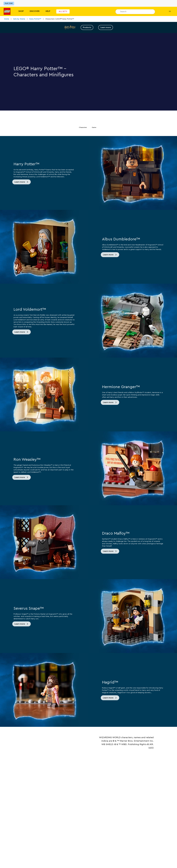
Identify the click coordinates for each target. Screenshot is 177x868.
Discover (35, 11)
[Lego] (7, 11)
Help (48, 11)
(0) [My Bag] (168, 11)
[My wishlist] (161, 11)
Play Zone (9, 3)
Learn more (106, 27)
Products (87, 27)
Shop (21, 11)
